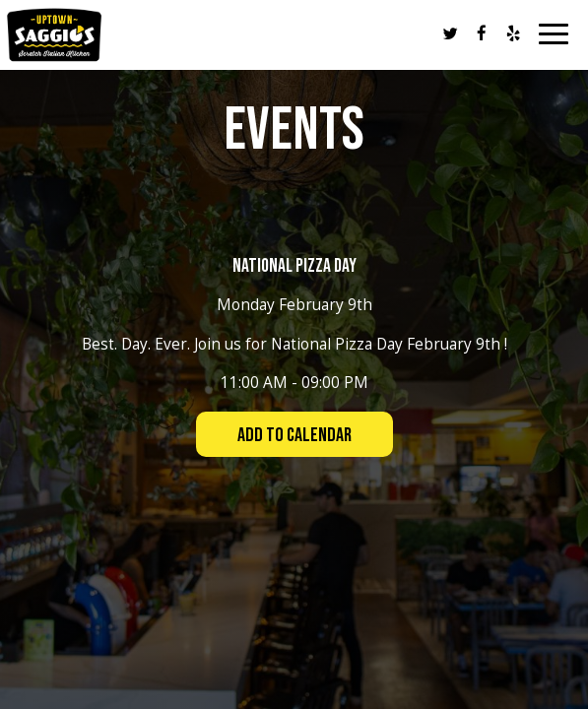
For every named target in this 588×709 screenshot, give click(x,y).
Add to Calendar (294, 435)
